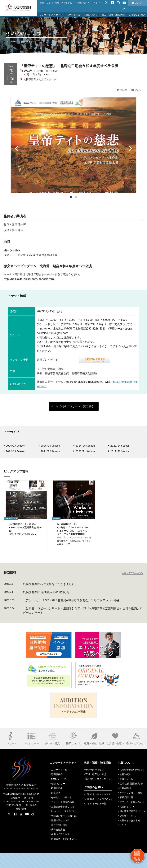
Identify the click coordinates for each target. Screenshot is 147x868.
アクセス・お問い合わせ (131, 817)
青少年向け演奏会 (94, 785)
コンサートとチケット (51, 15)
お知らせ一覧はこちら (133, 588)
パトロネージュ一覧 (95, 819)
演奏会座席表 (57, 845)
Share (136, 90)
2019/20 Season (119, 452)
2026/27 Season (14, 446)
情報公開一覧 (126, 813)
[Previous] (17, 149)
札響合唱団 (125, 804)
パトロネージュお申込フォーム (101, 814)
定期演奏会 (56, 790)
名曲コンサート (58, 799)
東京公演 (55, 808)
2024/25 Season (84, 446)
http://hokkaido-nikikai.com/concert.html (29, 279)
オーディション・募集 (130, 808)
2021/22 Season (49, 452)
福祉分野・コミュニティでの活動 (102, 794)
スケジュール (73, 15)
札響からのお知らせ (129, 836)
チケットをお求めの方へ (63, 817)
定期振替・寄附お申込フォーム (67, 854)
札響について (91, 15)
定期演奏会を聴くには (62, 822)
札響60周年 (125, 790)
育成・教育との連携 (95, 790)
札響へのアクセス (64, 3)
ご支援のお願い (137, 15)
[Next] (130, 149)
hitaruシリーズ (58, 794)
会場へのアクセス (60, 850)
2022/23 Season (14, 452)
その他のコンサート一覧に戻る (73, 406)
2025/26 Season (49, 446)
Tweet (122, 90)
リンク (97, 3)
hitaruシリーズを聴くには (64, 827)
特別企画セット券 (60, 836)
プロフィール (126, 794)
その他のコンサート (61, 813)
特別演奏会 (56, 804)
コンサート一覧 (58, 785)
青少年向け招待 (58, 840)
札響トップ (45, 3)
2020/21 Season (84, 452)
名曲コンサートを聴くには (64, 831)
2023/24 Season (119, 446)
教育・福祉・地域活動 (113, 15)
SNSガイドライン (128, 831)
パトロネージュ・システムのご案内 (103, 810)
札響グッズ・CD (127, 822)
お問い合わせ (83, 3)
